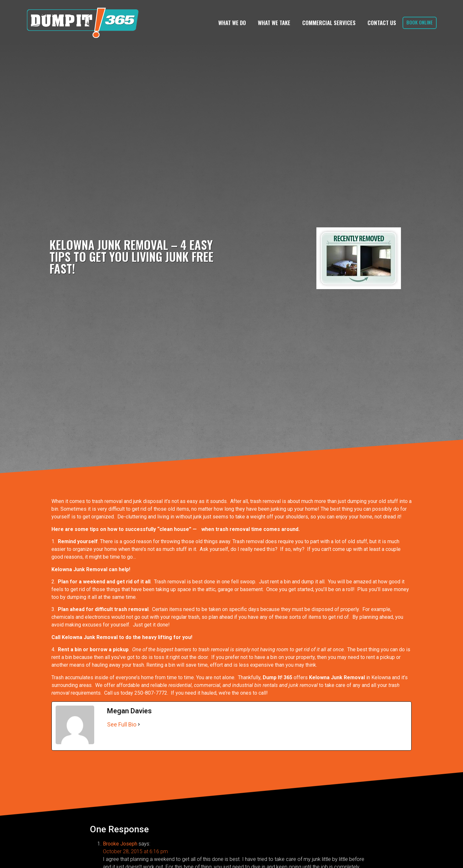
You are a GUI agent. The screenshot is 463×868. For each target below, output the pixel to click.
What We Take (274, 23)
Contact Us (382, 23)
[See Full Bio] (139, 724)
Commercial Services (329, 23)
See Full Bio (122, 724)
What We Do (232, 23)
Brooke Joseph (120, 844)
